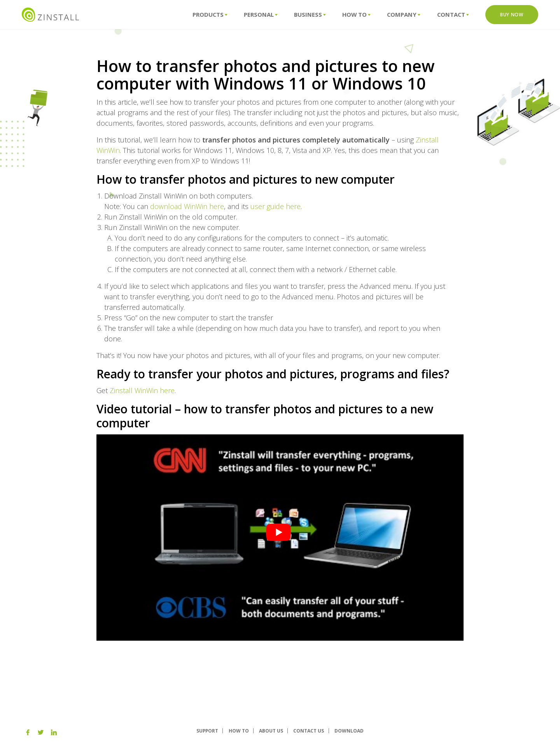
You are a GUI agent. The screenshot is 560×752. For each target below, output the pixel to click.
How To (356, 14)
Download (349, 731)
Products (210, 14)
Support (207, 731)
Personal (261, 14)
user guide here (276, 206)
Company (404, 14)
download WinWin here (187, 206)
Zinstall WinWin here (142, 390)
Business (310, 14)
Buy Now (512, 15)
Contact (453, 14)
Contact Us (309, 731)
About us (271, 731)
